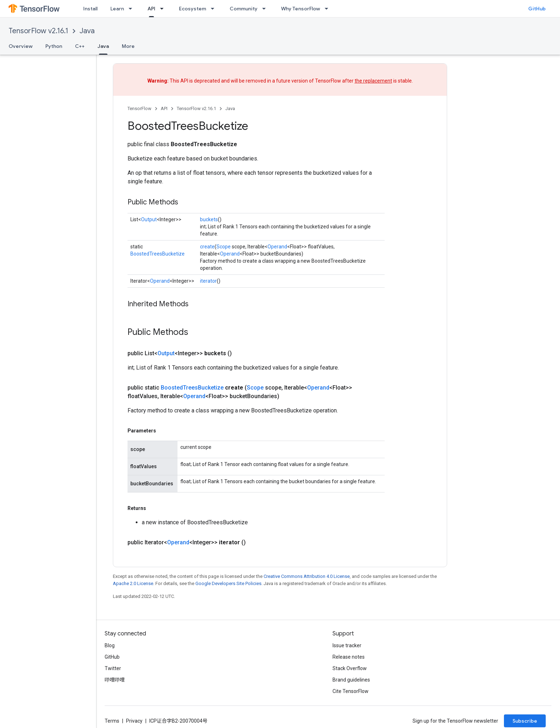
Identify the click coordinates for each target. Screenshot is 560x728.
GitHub (537, 9)
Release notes (349, 657)
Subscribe (525, 721)
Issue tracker (347, 645)
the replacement (373, 81)
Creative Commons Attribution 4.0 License (307, 576)
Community (244, 9)
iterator (208, 281)
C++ (80, 46)
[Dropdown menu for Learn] (132, 9)
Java (87, 31)
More (128, 46)
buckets (209, 219)
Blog (110, 645)
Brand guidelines (351, 680)
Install (90, 9)
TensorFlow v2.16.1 (38, 31)
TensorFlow (139, 108)
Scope (224, 247)
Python (54, 46)
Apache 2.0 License (133, 583)
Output (149, 219)
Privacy (134, 721)
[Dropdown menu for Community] (266, 9)
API (164, 108)
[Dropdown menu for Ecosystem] (215, 9)
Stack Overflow (350, 668)
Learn (117, 9)
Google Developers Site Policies (228, 583)
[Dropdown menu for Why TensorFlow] (329, 9)
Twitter (113, 668)
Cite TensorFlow (351, 691)
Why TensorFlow (301, 9)
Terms (112, 721)
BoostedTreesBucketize (157, 254)
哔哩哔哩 (115, 680)
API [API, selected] (151, 9)
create (207, 247)
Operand (277, 247)
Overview (21, 46)
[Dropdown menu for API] (164, 9)
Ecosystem (192, 9)
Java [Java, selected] (103, 46)
